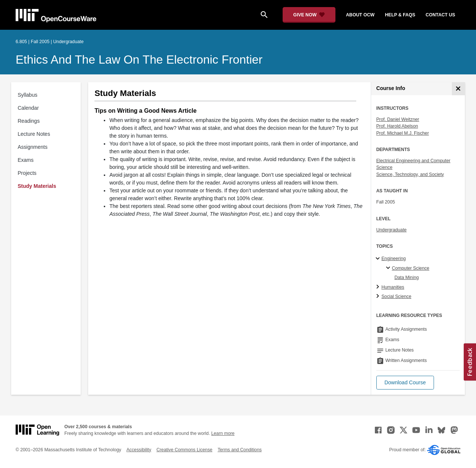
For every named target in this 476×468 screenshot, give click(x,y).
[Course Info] (458, 89)
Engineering (394, 259)
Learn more (223, 433)
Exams (26, 160)
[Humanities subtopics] (379, 287)
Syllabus (28, 95)
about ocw (360, 15)
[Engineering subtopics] (379, 259)
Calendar (28, 108)
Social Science (396, 296)
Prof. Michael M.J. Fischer (403, 133)
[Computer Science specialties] (389, 268)
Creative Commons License (184, 450)
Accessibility (139, 450)
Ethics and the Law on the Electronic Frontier (139, 60)
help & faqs (400, 15)
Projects (27, 173)
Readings (29, 121)
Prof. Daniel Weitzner (398, 119)
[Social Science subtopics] (379, 296)
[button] (405, 383)
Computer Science (411, 268)
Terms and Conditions (239, 450)
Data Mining (407, 278)
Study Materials (37, 186)
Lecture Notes (34, 134)
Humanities (393, 287)
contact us (440, 15)
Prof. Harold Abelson (397, 126)
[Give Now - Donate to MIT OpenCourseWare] (309, 15)
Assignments (33, 147)
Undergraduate (392, 230)
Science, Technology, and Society (410, 174)
